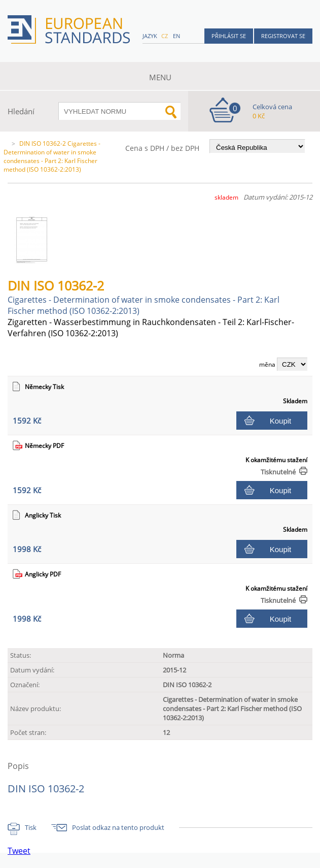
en (176, 36)
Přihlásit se (229, 36)
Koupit (281, 421)
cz (165, 36)
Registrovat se (283, 36)
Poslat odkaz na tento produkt (118, 827)
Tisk (31, 827)
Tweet (19, 851)
